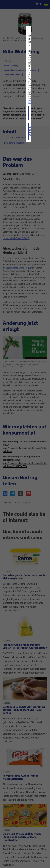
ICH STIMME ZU (29, 113)
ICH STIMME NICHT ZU (29, 131)
